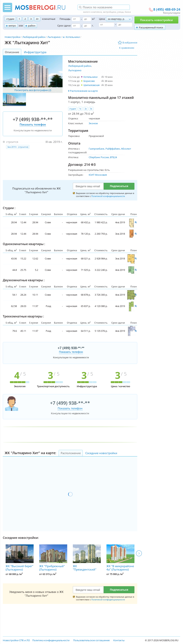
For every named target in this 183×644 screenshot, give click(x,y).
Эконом (93, 123)
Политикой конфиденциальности (108, 196)
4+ (37, 19)
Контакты (119, 640)
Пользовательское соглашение (91, 640)
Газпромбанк (97, 149)
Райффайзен (113, 149)
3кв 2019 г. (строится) (18, 147)
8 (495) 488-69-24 (167, 10)
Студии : (9, 208)
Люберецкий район (34, 37)
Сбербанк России (99, 157)
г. (93, 26)
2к (86, 109)
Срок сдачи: (64, 26)
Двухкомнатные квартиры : (24, 280)
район (32, 26)
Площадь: (65, 19)
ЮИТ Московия (98, 175)
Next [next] (139, 553)
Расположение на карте (84, 91)
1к (80, 109)
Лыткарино (54, 37)
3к (91, 109)
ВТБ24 (113, 157)
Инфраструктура (35, 52)
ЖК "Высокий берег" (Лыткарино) (20, 558)
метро (12, 26)
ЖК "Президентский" (87, 558)
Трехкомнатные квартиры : (23, 316)
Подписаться (119, 186)
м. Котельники (71, 37)
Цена (102, 19)
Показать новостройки (156, 20)
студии (10, 19)
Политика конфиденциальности (51, 640)
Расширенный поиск (151, 27)
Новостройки (13, 37)
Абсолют (126, 149)
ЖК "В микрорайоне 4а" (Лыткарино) (120, 558)
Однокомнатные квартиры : (24, 244)
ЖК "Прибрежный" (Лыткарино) (53, 558)
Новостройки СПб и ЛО (16, 640)
